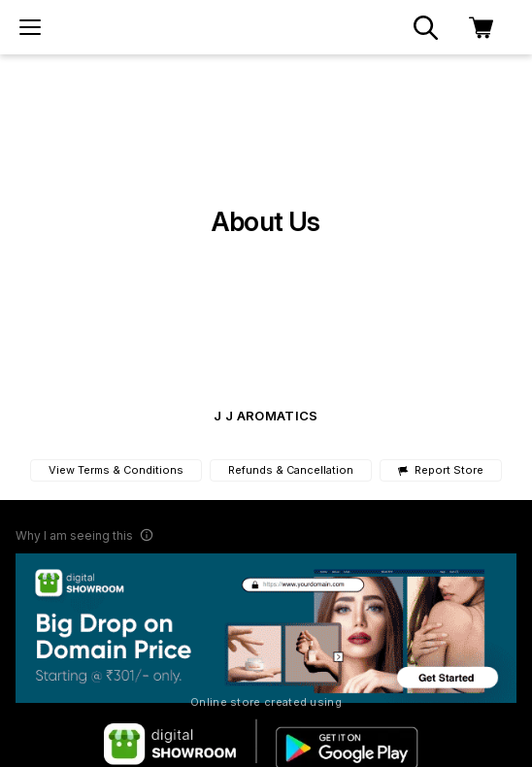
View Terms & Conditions (116, 470)
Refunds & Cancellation (291, 470)
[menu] (30, 27)
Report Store (440, 470)
